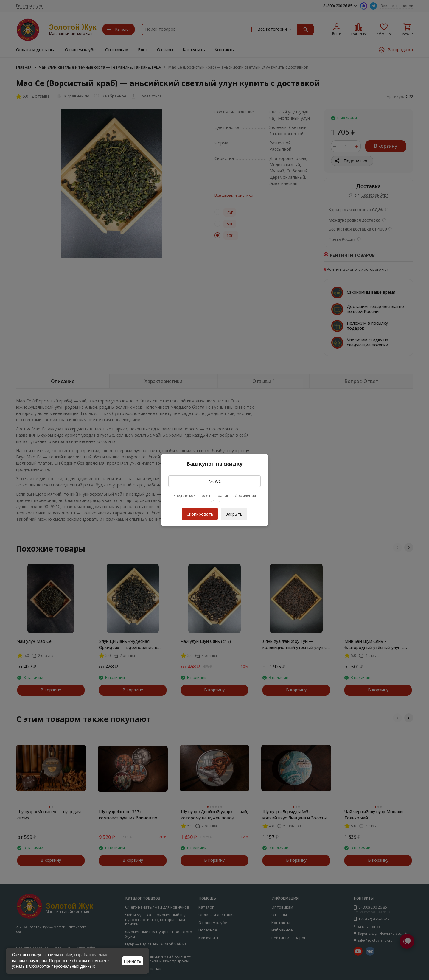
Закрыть (234, 514)
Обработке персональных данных (62, 966)
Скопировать (200, 512)
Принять (132, 961)
